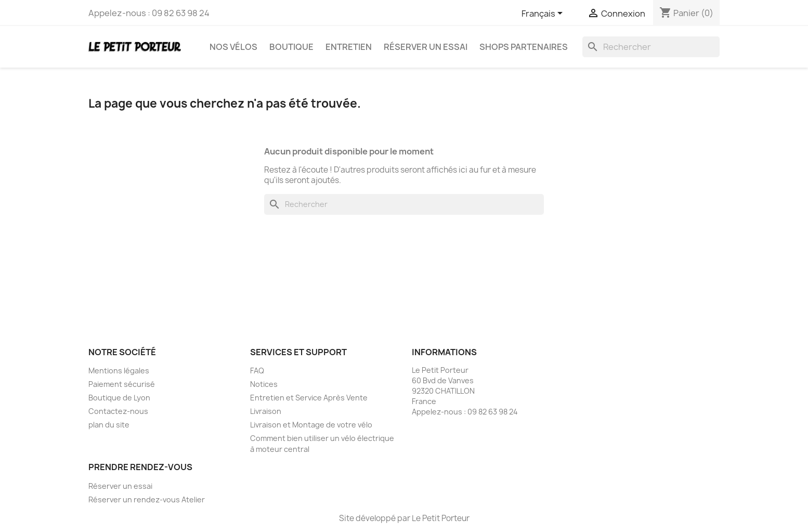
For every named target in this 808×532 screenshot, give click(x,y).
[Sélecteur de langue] (544, 14)
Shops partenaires (524, 47)
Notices (264, 384)
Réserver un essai (426, 47)
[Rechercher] (651, 47)
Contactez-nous (118, 411)
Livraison (266, 411)
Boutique (291, 47)
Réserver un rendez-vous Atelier (147, 499)
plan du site (109, 425)
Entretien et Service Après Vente (309, 398)
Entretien (349, 47)
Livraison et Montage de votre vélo (311, 425)
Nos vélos (233, 47)
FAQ (257, 371)
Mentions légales (119, 371)
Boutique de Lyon (119, 398)
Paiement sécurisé (122, 384)
